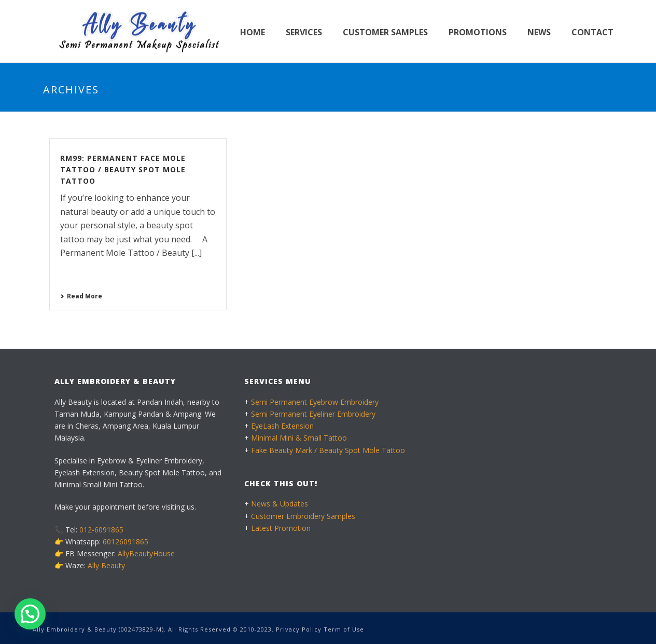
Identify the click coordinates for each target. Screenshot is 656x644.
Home (253, 32)
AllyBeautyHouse (146, 553)
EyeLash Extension (282, 426)
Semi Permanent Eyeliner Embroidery (313, 414)
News (539, 32)
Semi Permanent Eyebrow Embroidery (315, 402)
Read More (81, 296)
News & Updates (280, 504)
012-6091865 (101, 530)
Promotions (478, 32)
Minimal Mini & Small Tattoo (299, 438)
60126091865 (125, 542)
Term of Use (344, 629)
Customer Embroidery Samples (303, 516)
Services (304, 32)
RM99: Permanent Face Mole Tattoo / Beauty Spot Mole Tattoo (123, 169)
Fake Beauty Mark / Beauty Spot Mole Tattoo (328, 450)
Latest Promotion (281, 528)
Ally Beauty (106, 565)
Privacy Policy (299, 629)
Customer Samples (385, 32)
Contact (592, 32)
